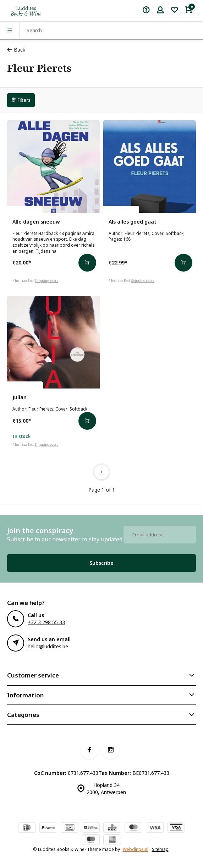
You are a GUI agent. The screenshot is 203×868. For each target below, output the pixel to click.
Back (16, 50)
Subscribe (101, 563)
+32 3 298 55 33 (46, 622)
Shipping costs (47, 281)
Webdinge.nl (136, 849)
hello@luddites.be (48, 646)
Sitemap (160, 849)
